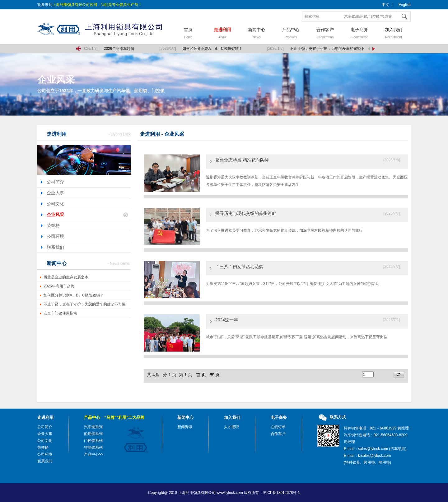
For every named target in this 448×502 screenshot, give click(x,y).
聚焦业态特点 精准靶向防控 (242, 160)
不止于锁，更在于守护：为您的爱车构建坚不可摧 (85, 304)
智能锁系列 (93, 448)
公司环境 (55, 236)
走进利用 (222, 34)
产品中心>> (94, 454)
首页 (188, 34)
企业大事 (55, 193)
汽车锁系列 (93, 427)
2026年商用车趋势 (120, 49)
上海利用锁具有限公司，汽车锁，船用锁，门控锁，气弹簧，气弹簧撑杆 (104, 30)
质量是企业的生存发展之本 (66, 277)
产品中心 (291, 34)
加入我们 (394, 34)
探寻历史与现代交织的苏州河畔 (246, 213)
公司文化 (55, 204)
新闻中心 (257, 34)
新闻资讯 (185, 427)
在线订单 (278, 427)
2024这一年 (227, 320)
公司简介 (55, 182)
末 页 (215, 375)
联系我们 (55, 247)
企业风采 (55, 215)
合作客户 (325, 34)
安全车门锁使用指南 (60, 313)
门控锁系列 (93, 441)
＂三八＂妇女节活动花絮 (239, 267)
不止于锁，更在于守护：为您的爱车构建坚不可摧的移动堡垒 (341, 49)
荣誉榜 (53, 225)
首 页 (201, 375)
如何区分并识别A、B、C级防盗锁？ (213, 49)
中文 (385, 5)
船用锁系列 (93, 434)
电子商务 (359, 34)
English (405, 5)
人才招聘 (231, 427)
